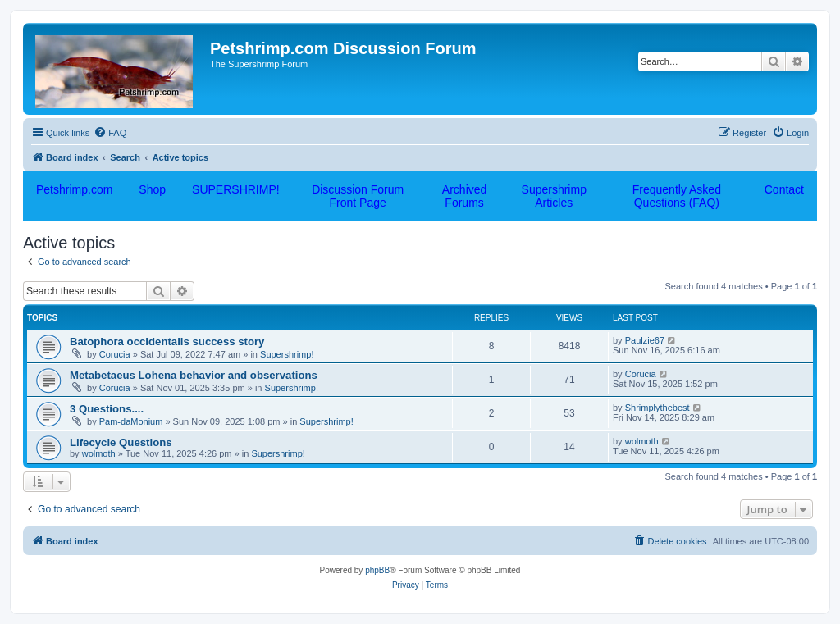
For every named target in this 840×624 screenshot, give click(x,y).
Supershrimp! (287, 354)
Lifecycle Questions (121, 442)
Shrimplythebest (657, 408)
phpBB (377, 570)
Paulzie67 (645, 340)
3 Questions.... (107, 409)
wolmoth (99, 453)
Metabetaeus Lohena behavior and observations (194, 375)
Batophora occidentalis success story (167, 342)
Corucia (115, 354)
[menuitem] (110, 133)
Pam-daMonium (131, 421)
